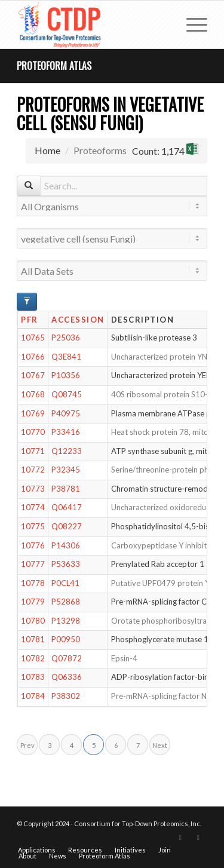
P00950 (66, 639)
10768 (33, 394)
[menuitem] (191, 24)
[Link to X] (180, 838)
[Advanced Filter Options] (27, 302)
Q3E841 (66, 357)
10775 (33, 526)
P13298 (66, 621)
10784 (33, 696)
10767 (33, 375)
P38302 (66, 696)
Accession (78, 320)
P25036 (66, 338)
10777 (33, 564)
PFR (30, 320)
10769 (33, 413)
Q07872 (67, 658)
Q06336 (67, 677)
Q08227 (67, 526)
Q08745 (67, 394)
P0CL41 (65, 583)
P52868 (66, 602)
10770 (33, 432)
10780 (33, 621)
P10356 (66, 375)
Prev (27, 745)
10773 (33, 489)
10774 (33, 507)
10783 (33, 677)
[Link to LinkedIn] (198, 838)
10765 (33, 338)
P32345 (66, 470)
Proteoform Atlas (54, 66)
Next (160, 745)
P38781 (66, 489)
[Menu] (191, 24)
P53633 (66, 564)
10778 (33, 583)
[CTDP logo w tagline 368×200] (93, 24)
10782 (33, 658)
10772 (33, 470)
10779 (33, 602)
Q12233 (67, 451)
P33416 (66, 432)
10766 (33, 357)
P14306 (66, 545)
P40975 (66, 413)
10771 (33, 451)
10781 (33, 639)
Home (47, 150)
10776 (33, 545)
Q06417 (67, 507)
